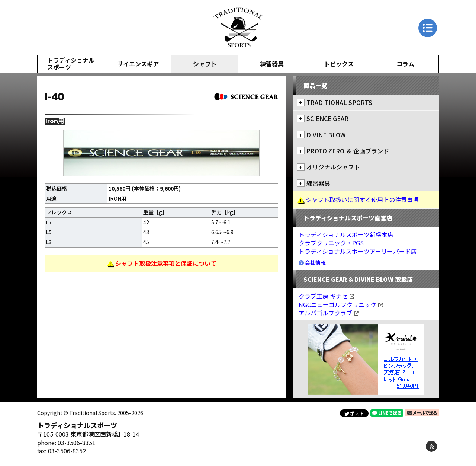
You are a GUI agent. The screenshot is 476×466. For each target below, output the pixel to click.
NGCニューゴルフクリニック (341, 304)
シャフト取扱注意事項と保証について (166, 263)
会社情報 (312, 262)
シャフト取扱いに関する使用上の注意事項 (362, 200)
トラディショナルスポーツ (71, 63)
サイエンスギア (138, 64)
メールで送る (422, 413)
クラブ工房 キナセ (327, 296)
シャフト (205, 64)
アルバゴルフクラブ (329, 313)
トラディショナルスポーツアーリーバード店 (358, 251)
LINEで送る (387, 413)
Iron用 (55, 122)
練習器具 (272, 64)
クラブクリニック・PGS (331, 243)
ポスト (354, 413)
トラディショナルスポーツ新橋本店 (346, 234)
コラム (405, 64)
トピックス (339, 64)
